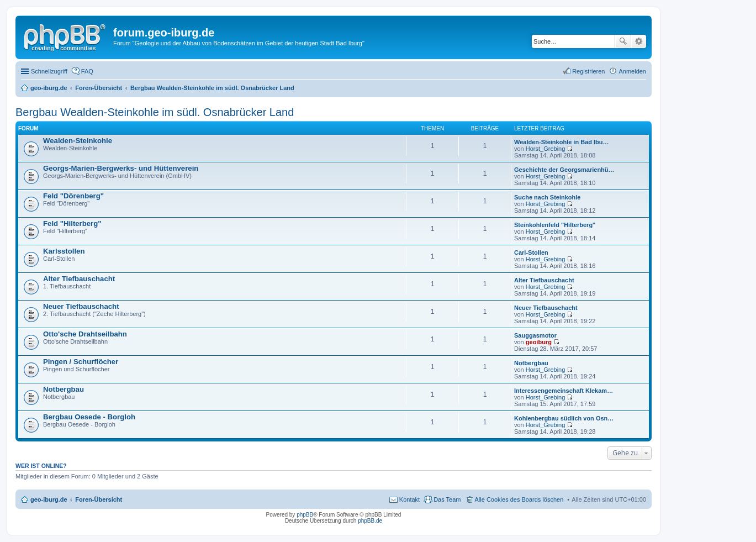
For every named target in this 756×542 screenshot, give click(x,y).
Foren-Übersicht (99, 499)
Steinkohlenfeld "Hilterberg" (555, 225)
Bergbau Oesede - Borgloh (89, 417)
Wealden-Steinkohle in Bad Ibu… (562, 142)
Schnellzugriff (49, 71)
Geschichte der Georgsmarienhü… (564, 170)
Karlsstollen (64, 251)
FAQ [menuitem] (87, 71)
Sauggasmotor (535, 335)
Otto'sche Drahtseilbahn (85, 334)
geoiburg (539, 342)
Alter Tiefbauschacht (79, 279)
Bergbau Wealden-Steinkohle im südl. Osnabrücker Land (155, 112)
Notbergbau (531, 363)
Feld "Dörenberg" (73, 196)
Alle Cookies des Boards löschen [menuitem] (519, 499)
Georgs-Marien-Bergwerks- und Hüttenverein (121, 168)
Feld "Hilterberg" (72, 223)
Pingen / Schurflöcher (81, 362)
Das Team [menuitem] (447, 499)
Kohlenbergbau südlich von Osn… (564, 418)
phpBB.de (370, 521)
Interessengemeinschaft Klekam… (564, 391)
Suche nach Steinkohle (547, 197)
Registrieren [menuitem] (588, 71)
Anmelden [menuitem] (632, 71)
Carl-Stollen (531, 252)
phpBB (305, 515)
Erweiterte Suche (639, 41)
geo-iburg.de (49, 499)
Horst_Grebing (546, 149)
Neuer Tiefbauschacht (81, 306)
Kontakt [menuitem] (409, 499)
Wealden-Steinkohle (78, 141)
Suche (623, 41)
